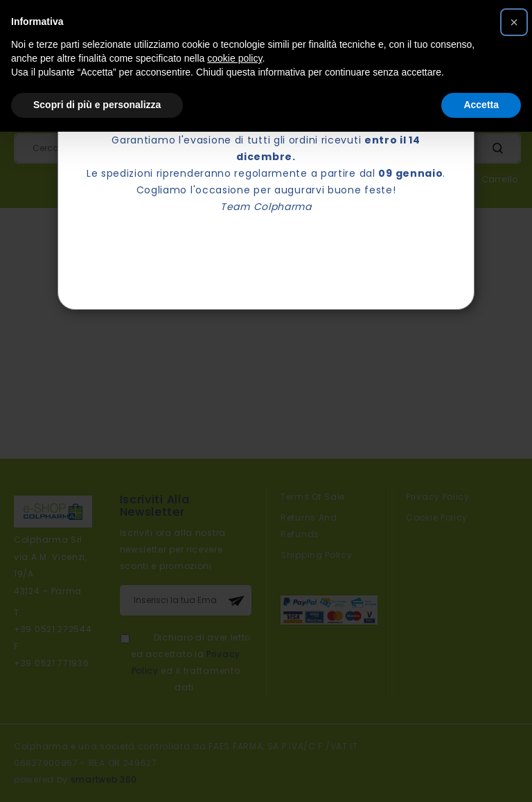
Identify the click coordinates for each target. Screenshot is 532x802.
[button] (514, 22)
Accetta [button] (481, 105)
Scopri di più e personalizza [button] (97, 105)
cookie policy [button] (234, 58)
